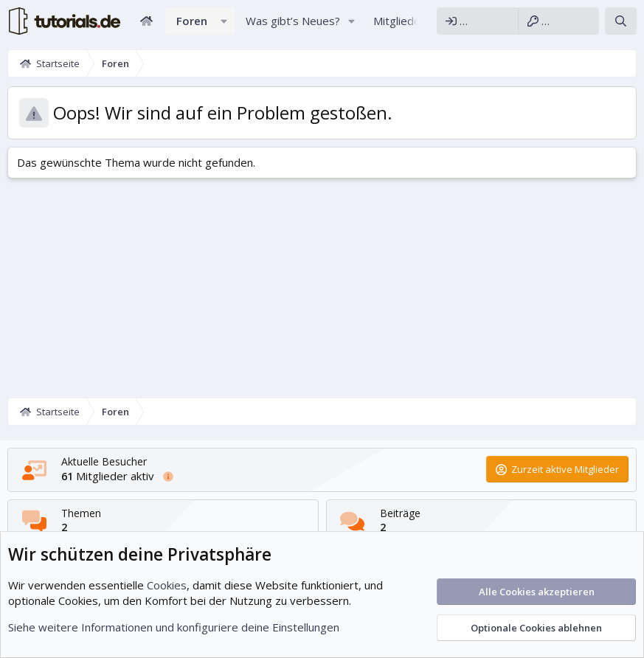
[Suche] (621, 21)
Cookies (167, 585)
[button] (224, 21)
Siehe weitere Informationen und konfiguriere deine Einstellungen (174, 627)
